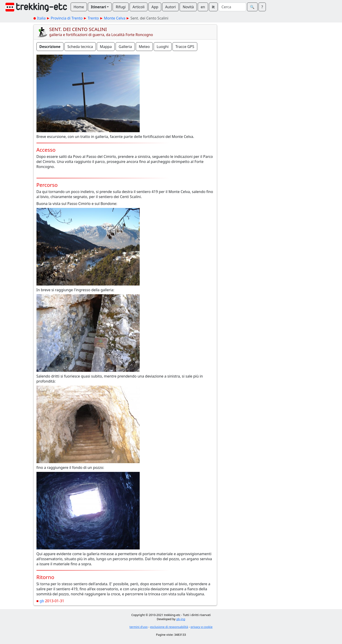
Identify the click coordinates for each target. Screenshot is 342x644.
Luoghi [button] (163, 47)
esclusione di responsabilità (169, 627)
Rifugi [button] (121, 7)
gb (42, 601)
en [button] (203, 7)
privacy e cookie (202, 627)
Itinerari (98, 7)
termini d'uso (139, 627)
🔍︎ (252, 7)
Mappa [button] (106, 47)
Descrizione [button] (50, 47)
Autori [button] (170, 7)
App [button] (155, 7)
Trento (93, 18)
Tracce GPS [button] (185, 47)
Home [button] (79, 7)
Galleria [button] (125, 47)
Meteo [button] (144, 47)
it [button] (213, 7)
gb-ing (181, 619)
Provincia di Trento (67, 18)
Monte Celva (115, 18)
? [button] (262, 7)
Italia (41, 18)
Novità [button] (188, 7)
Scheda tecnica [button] (80, 47)
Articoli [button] (139, 7)
